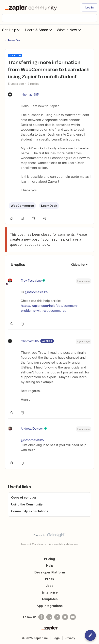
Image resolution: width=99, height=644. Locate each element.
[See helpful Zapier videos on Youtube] (73, 617)
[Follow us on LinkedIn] (49, 617)
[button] (90, 7)
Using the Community (27, 504)
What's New (69, 30)
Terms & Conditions (33, 544)
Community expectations (30, 511)
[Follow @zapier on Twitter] (65, 617)
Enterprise (50, 592)
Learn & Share (39, 30)
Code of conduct (24, 497)
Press (49, 579)
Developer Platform (50, 572)
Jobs (50, 586)
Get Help (12, 30)
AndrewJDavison (32, 429)
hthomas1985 (30, 94)
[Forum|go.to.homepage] (32, 7)
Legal (57, 638)
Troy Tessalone (31, 281)
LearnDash (49, 206)
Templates (49, 599)
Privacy (70, 638)
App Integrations (50, 606)
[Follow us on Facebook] (41, 617)
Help (50, 566)
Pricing (49, 559)
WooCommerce (22, 206)
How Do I (15, 40)
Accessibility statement (64, 544)
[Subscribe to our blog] (57, 617)
